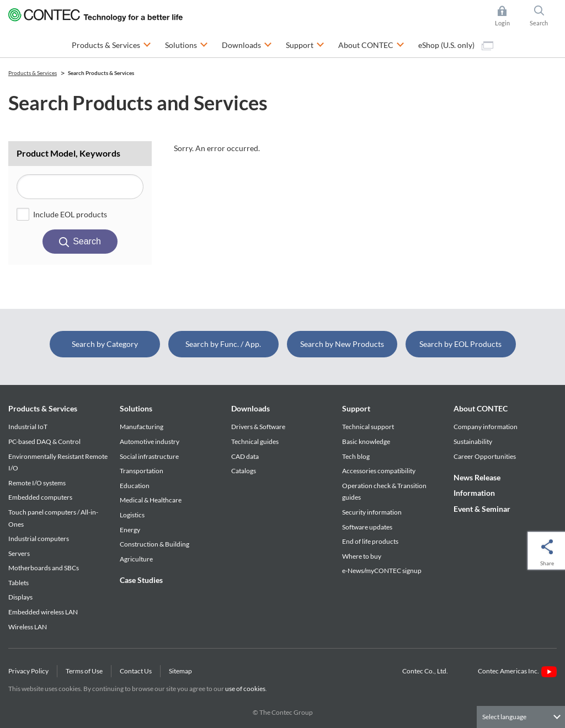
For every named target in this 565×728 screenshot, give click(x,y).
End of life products (370, 541)
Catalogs (244, 471)
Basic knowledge (366, 441)
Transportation (142, 471)
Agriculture (136, 559)
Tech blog (356, 456)
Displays (20, 597)
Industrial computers (39, 539)
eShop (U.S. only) (456, 45)
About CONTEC (481, 408)
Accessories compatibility (379, 471)
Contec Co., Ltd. (426, 671)
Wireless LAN (28, 627)
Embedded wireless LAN (43, 612)
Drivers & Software (258, 427)
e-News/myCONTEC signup (382, 571)
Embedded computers (40, 497)
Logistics (132, 515)
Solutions (136, 408)
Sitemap (180, 671)
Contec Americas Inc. (517, 671)
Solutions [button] (186, 44)
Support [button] (305, 44)
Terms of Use (84, 671)
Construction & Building (154, 544)
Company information (486, 427)
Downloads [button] (247, 44)
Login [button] (508, 16)
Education (135, 486)
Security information (372, 512)
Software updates (367, 527)
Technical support (368, 427)
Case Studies (141, 580)
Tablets (18, 583)
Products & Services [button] (111, 44)
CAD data (245, 456)
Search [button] (543, 16)
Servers (19, 553)
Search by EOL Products (460, 344)
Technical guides (255, 441)
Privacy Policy (28, 671)
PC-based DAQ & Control (44, 441)
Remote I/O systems (37, 483)
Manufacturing (142, 427)
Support (356, 408)
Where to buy (362, 556)
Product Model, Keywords (68, 153)
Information (474, 493)
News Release (477, 477)
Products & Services (43, 408)
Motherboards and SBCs (44, 568)
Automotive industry (150, 441)
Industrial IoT (28, 427)
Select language (504, 717)
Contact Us (136, 671)
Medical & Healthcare (151, 500)
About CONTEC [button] (371, 44)
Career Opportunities (485, 456)
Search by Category (105, 344)
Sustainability (473, 441)
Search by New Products (342, 344)
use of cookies (245, 689)
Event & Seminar (482, 509)
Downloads (250, 408)
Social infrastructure (149, 456)
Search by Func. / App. (223, 344)
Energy (130, 530)
